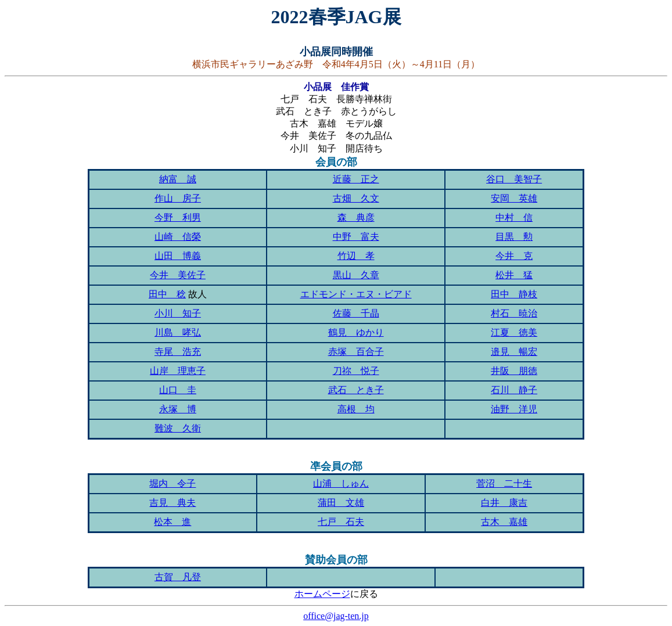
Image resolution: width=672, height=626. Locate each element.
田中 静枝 (514, 294)
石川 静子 (514, 390)
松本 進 (173, 522)
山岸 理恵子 (178, 371)
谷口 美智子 (514, 179)
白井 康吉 (504, 503)
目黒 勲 (514, 237)
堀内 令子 (173, 483)
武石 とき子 (356, 390)
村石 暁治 (514, 313)
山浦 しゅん (341, 483)
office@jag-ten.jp (336, 616)
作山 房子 (178, 198)
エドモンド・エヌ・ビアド (356, 294)
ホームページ (322, 594)
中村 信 (514, 217)
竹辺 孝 (356, 256)
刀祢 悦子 (356, 371)
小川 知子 (178, 313)
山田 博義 (178, 256)
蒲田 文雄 (341, 503)
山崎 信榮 (178, 237)
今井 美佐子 (178, 275)
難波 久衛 (178, 428)
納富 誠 (178, 179)
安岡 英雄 (514, 198)
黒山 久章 (356, 275)
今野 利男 (178, 217)
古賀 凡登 (178, 577)
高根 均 (356, 409)
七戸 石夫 (341, 522)
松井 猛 (514, 275)
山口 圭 (178, 390)
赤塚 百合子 (356, 352)
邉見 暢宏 (514, 352)
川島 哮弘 (178, 332)
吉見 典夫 (173, 503)
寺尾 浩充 (178, 352)
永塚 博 (178, 409)
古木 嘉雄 (504, 522)
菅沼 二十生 (504, 483)
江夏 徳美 (514, 332)
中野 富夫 (356, 237)
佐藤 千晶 (356, 313)
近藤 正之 (356, 179)
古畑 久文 (356, 198)
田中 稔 (167, 294)
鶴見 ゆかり (356, 332)
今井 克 (514, 256)
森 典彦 (356, 217)
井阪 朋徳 (514, 371)
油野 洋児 (514, 409)
